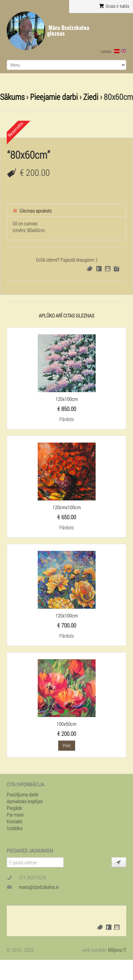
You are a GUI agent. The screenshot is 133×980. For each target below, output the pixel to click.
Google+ (117, 269)
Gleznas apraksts (32, 211)
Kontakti (14, 821)
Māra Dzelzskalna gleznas (68, 30)
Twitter (89, 269)
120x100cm (67, 399)
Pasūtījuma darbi (23, 794)
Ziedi (91, 97)
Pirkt (67, 745)
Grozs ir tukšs (114, 6)
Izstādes (15, 828)
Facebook (99, 269)
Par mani (15, 815)
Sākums (12, 97)
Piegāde (14, 808)
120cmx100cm (67, 507)
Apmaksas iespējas (25, 801)
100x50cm (66, 724)
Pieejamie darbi (54, 97)
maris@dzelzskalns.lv (39, 887)
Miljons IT (117, 950)
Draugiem (108, 269)
